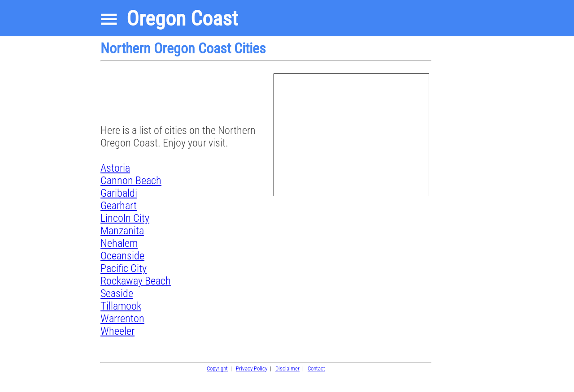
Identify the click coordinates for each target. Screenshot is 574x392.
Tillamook (121, 306)
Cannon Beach (131, 181)
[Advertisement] (172, 96)
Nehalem (119, 243)
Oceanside (122, 256)
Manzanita (122, 231)
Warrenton (122, 319)
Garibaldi (119, 193)
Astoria (115, 168)
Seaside (117, 293)
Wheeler (117, 331)
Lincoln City (125, 218)
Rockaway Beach (136, 281)
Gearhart (119, 206)
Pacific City (124, 268)
